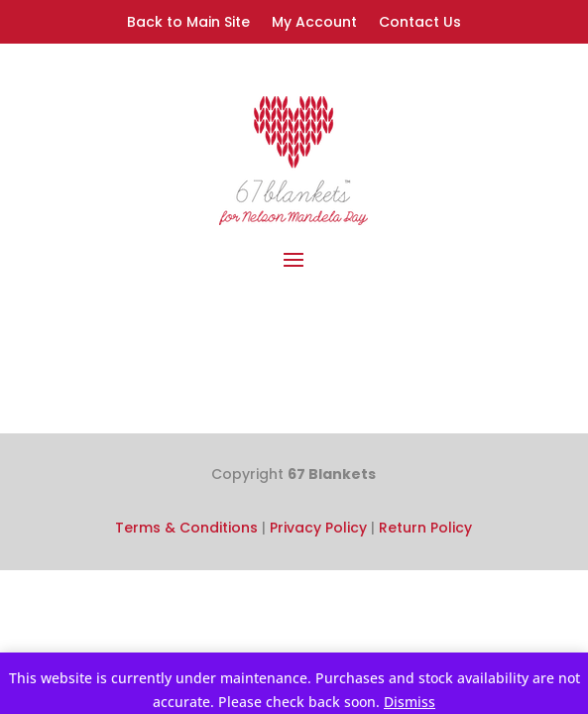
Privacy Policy (318, 528)
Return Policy (425, 528)
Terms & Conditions (186, 528)
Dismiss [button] (410, 702)
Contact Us (420, 23)
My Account (314, 23)
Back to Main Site (188, 23)
